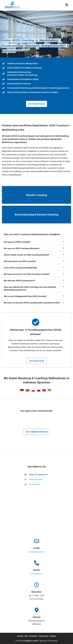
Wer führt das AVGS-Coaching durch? (20, 281)
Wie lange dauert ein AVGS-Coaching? (20, 261)
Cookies (53, 636)
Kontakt (20, 636)
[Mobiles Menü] (67, 5)
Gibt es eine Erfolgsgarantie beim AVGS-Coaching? (25, 296)
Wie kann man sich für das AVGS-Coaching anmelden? (27, 274)
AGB (26, 636)
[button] (36, 243)
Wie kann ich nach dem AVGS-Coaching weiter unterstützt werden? (32, 303)
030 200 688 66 (36, 574)
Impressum (33, 636)
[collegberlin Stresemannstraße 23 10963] (36, 511)
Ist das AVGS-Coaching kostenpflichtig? (20, 268)
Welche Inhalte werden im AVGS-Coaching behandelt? (27, 255)
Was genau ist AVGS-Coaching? (17, 242)
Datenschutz (44, 636)
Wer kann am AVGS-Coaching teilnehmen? (22, 248)
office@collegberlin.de (36, 552)
